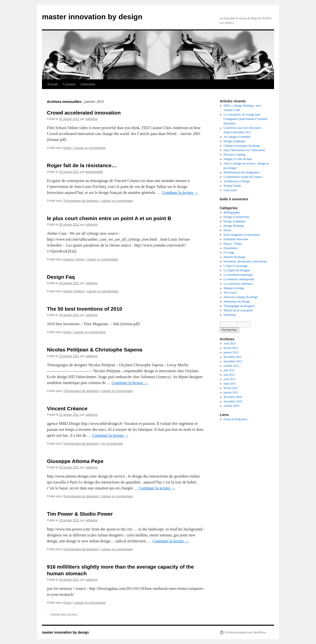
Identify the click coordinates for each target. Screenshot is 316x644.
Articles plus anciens (62, 615)
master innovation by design (92, 17)
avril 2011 (230, 379)
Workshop (230, 315)
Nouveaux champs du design (241, 297)
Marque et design (234, 288)
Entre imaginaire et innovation (242, 235)
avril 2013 (230, 344)
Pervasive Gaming (235, 155)
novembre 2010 (233, 401)
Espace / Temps (74, 259)
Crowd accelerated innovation (84, 113)
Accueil (53, 84)
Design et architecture (237, 217)
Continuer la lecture (180, 193)
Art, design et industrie (237, 137)
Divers (67, 148)
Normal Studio (232, 186)
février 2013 (231, 348)
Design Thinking (74, 291)
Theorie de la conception (238, 310)
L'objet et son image (236, 266)
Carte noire (230, 190)
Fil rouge (229, 253)
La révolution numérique (238, 275)
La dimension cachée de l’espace (243, 177)
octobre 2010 (231, 406)
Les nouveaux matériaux (238, 284)
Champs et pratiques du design (242, 146)
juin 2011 (229, 370)
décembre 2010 (233, 397)
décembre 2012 (233, 357)
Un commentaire (112, 444)
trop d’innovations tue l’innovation (244, 150)
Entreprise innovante (236, 239)
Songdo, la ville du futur (238, 159)
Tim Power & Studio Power (80, 514)
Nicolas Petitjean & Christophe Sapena (95, 350)
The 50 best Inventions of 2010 (85, 309)
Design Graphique (235, 141)
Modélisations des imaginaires (242, 172)
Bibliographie (232, 212)
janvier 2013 (231, 352)
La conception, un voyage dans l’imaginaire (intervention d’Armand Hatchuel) (245, 119)
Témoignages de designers (81, 201)
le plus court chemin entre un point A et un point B (109, 218)
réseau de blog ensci (236, 419)
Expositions (231, 248)
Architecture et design (237, 181)
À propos (69, 84)
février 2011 (231, 388)
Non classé (230, 293)
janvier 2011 (231, 392)
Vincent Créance (67, 408)
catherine (91, 119)
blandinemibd (94, 172)
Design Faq (61, 277)
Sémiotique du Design (237, 301)
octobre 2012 (231, 366)
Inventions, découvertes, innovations (245, 261)
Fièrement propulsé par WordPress (245, 632)
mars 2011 (230, 384)
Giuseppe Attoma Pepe (75, 461)
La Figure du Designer (237, 270)
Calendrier (88, 84)
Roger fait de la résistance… (82, 165)
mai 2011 (229, 375)
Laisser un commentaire (90, 148)
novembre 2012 (233, 361)
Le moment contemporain (239, 279)
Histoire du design (235, 257)
